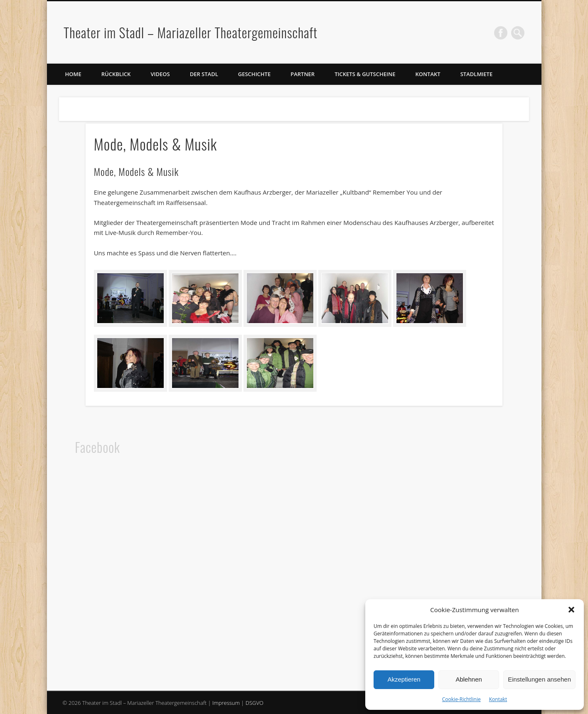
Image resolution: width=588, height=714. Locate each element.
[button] (571, 610)
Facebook (501, 33)
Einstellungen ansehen (539, 679)
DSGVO (255, 703)
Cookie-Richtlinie (461, 699)
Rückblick (116, 74)
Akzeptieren (404, 679)
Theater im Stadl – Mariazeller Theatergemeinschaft (191, 32)
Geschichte (254, 74)
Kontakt (498, 699)
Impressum (226, 703)
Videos (160, 74)
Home (73, 74)
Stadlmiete (476, 74)
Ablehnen (469, 679)
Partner (303, 74)
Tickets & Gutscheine (365, 74)
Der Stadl (204, 74)
